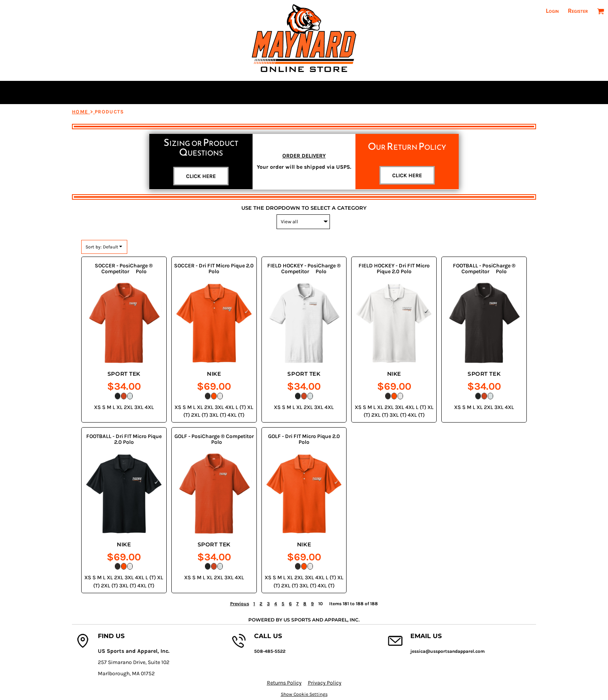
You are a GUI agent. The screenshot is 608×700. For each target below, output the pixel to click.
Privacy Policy (325, 683)
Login (552, 11)
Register (578, 11)
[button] (600, 11)
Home (80, 112)
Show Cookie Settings (304, 694)
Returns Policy (284, 683)
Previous (240, 604)
